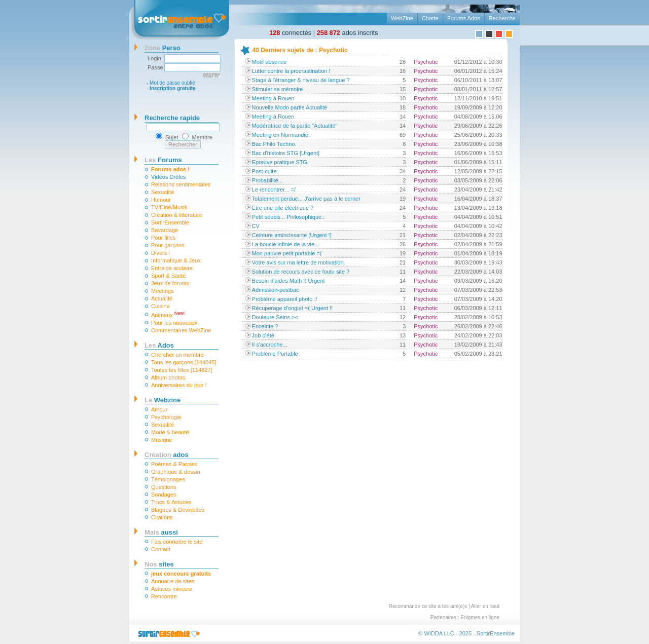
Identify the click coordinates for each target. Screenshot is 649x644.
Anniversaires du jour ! (179, 385)
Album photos (168, 377)
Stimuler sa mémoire (278, 89)
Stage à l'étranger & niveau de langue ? (301, 80)
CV (256, 226)
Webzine (163, 400)
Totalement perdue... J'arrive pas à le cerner (306, 199)
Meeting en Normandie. (281, 135)
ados (167, 455)
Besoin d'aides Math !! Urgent (289, 281)
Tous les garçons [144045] (184, 362)
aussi (161, 532)
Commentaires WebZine (181, 330)
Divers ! (160, 253)
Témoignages (168, 479)
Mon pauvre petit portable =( (287, 253)
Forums (163, 160)
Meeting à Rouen (273, 98)
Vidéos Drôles (168, 177)
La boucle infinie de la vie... (286, 244)
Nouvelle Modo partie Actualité (290, 107)
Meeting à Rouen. (274, 117)
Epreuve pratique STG (280, 162)
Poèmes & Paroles (174, 464)
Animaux (168, 314)
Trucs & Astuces (171, 502)
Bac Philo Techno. (274, 144)
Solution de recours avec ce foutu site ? (301, 272)
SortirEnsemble (170, 222)
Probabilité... (267, 180)
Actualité (162, 298)
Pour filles (163, 238)
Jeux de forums (170, 283)
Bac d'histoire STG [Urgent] (286, 153)
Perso (163, 48)
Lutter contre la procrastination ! (291, 71)
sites (159, 564)
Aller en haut (485, 606)
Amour (159, 409)
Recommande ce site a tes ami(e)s (428, 606)
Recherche (502, 18)
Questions (164, 487)
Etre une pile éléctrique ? (283, 208)
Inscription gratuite (173, 88)
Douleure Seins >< (275, 317)
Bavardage (165, 230)
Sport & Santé (169, 276)
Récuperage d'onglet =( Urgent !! (293, 308)
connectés (290, 33)
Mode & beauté (170, 432)
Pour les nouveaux (174, 323)
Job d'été (263, 335)
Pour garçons (168, 245)
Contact (161, 549)
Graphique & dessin (176, 472)
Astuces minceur (172, 589)
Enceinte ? (265, 326)
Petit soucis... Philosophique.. (289, 217)
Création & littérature (177, 215)
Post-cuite (264, 171)
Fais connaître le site (177, 542)
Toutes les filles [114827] (182, 370)
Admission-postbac (276, 290)
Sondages (164, 495)
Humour (161, 200)
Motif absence (269, 62)
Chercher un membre (177, 355)
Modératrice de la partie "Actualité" (295, 126)
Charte (430, 18)
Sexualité (163, 192)
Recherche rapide (172, 118)
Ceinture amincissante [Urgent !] (292, 235)
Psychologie (166, 417)
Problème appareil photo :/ (285, 299)
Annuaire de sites (173, 581)
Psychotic (426, 62)
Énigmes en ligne (480, 617)
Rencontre (164, 596)
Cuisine (160, 306)
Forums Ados (464, 18)
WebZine (402, 18)
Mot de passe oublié (172, 83)
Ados (159, 345)
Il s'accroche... (270, 345)
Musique (162, 440)
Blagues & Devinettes (178, 510)
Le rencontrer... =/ (274, 190)
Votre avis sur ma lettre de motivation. (299, 262)
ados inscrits (348, 33)
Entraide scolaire (172, 268)
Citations (162, 517)
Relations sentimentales (181, 184)
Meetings (163, 291)
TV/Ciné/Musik (169, 207)
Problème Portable (275, 354)
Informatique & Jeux (176, 260)
